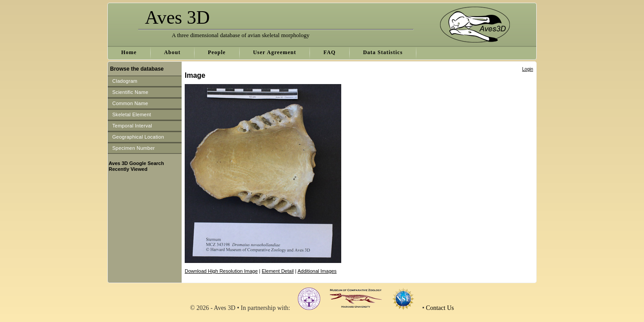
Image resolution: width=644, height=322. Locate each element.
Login (528, 69)
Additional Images (317, 271)
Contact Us (440, 308)
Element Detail (278, 271)
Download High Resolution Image (221, 271)
